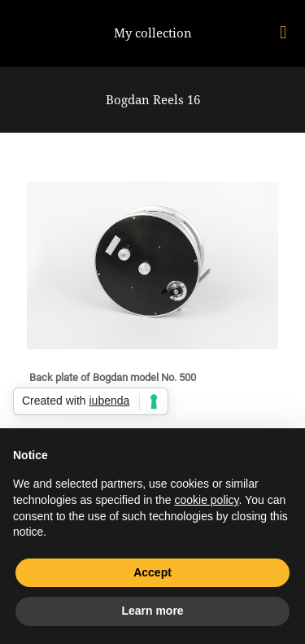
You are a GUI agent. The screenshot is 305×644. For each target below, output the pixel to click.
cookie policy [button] (206, 500)
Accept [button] (152, 572)
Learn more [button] (152, 611)
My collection (153, 33)
